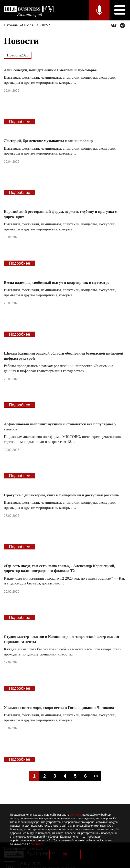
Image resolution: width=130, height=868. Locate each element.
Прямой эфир (99, 10)
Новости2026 (18, 55)
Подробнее (20, 122)
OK (65, 854)
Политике (37, 844)
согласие (76, 815)
